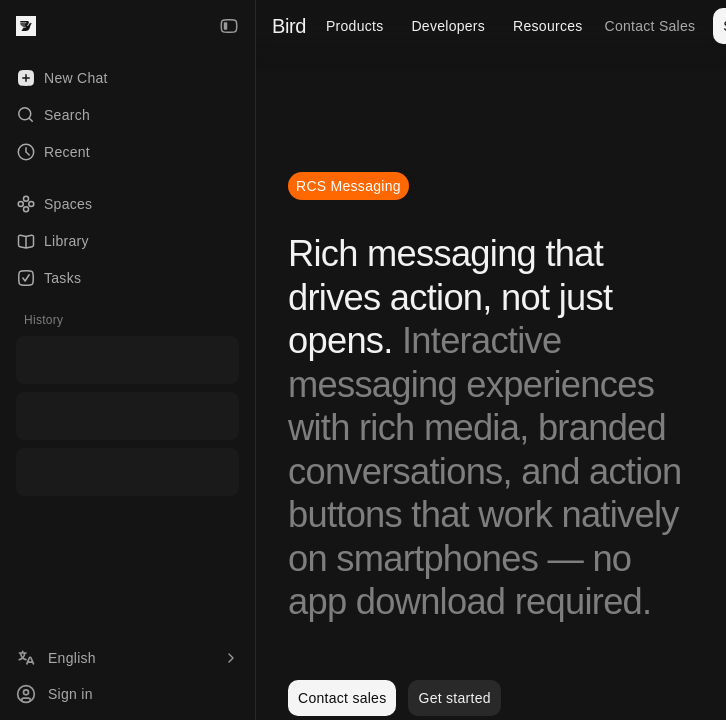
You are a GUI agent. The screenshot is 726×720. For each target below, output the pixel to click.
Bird (289, 26)
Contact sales (342, 698)
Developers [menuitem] (448, 26)
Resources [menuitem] (547, 26)
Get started (454, 698)
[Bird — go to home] (26, 26)
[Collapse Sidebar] (229, 26)
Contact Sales (650, 26)
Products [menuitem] (355, 26)
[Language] (127, 658)
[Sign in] (127, 694)
